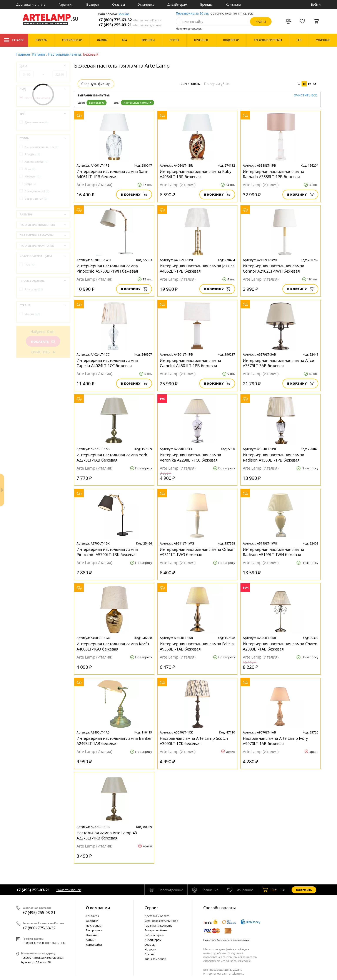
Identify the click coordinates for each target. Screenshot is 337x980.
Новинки (92, 935)
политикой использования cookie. (228, 961)
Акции (90, 940)
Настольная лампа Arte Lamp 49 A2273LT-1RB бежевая (107, 835)
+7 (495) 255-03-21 (130, 25)
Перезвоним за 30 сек (192, 14)
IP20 (30, 265)
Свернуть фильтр (96, 84)
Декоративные (36, 122)
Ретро (30, 184)
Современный (36, 199)
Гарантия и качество (158, 925)
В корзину (134, 195)
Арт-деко (32, 154)
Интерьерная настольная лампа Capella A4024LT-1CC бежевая (107, 363)
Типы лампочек (155, 959)
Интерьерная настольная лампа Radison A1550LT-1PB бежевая (274, 457)
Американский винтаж (42, 147)
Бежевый (97, 103)
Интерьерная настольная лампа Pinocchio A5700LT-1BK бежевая (107, 552)
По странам (94, 925)
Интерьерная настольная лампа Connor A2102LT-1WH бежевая (274, 268)
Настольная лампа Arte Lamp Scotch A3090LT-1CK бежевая (194, 741)
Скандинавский (37, 191)
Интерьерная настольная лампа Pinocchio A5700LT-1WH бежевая (107, 268)
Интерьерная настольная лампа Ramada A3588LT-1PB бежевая (274, 174)
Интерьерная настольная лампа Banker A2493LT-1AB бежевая (114, 741)
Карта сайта (94, 945)
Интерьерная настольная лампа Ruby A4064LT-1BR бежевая (196, 174)
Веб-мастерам (154, 935)
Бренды (206, 4)
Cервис (152, 908)
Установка (146, 4)
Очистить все (305, 95)
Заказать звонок (68, 890)
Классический (37, 162)
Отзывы (119, 4)
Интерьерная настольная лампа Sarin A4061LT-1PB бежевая (112, 174)
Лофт (30, 169)
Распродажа (94, 930)
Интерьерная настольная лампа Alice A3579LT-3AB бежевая (278, 363)
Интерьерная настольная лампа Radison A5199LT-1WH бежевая (274, 552)
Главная (23, 54)
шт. (270, 890)
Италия (32, 314)
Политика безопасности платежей (226, 940)
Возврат (93, 4)
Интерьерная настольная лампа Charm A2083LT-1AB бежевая (280, 646)
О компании (98, 908)
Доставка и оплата (31, 4)
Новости (150, 949)
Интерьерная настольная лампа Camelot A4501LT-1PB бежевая (190, 363)
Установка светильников (161, 921)
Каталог (14, 40)
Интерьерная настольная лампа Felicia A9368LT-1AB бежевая (197, 646)
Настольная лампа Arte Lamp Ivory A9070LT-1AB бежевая (275, 741)
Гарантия (66, 4)
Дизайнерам (177, 4)
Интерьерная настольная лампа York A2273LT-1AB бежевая (112, 457)
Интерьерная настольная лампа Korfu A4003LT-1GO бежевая (113, 646)
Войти (316, 4)
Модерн (33, 176)
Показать (43, 342)
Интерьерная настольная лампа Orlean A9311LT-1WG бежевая (197, 552)
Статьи (149, 954)
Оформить (304, 890)
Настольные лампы (64, 54)
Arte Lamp (34, 289)
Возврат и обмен (156, 930)
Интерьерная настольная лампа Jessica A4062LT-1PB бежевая (197, 268)
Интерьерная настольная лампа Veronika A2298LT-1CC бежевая (190, 457)
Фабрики (92, 921)
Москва (124, 14)
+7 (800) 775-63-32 (130, 20)
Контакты (233, 4)
